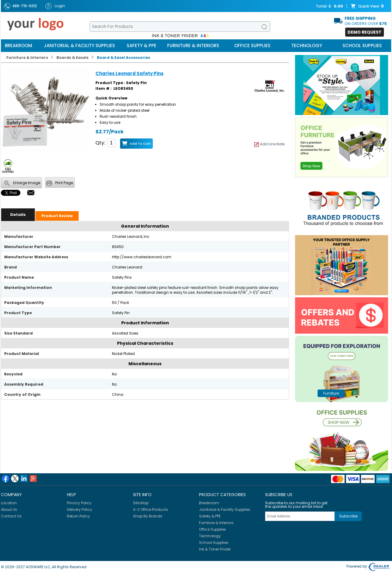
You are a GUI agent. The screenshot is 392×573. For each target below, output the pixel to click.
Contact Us (11, 516)
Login (55, 6)
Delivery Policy (80, 509)
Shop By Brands (148, 516)
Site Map (141, 503)
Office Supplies (252, 45)
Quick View (368, 6)
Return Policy (78, 516)
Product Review (57, 216)
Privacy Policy (79, 503)
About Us (9, 509)
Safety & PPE (142, 45)
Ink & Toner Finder (215, 549)
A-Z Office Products (151, 509)
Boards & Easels (72, 58)
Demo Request (365, 32)
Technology (307, 45)
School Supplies (362, 45)
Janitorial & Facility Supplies (79, 45)
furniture (331, 393)
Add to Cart (140, 144)
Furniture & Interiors (193, 45)
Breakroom (18, 45)
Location (9, 503)
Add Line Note (269, 144)
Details (18, 215)
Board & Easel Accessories (124, 58)
